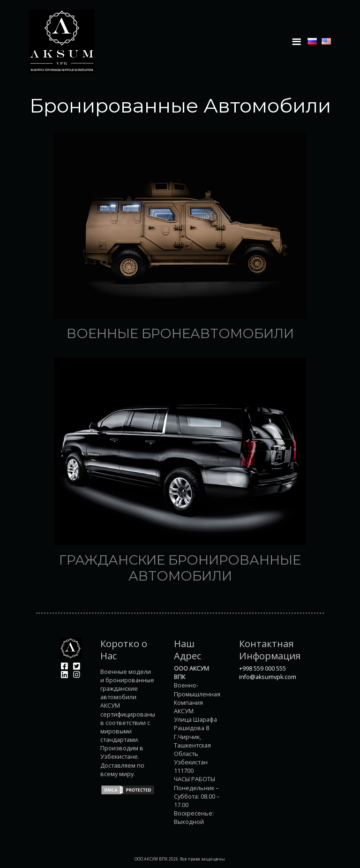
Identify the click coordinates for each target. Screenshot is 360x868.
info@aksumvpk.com (268, 677)
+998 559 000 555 (262, 668)
